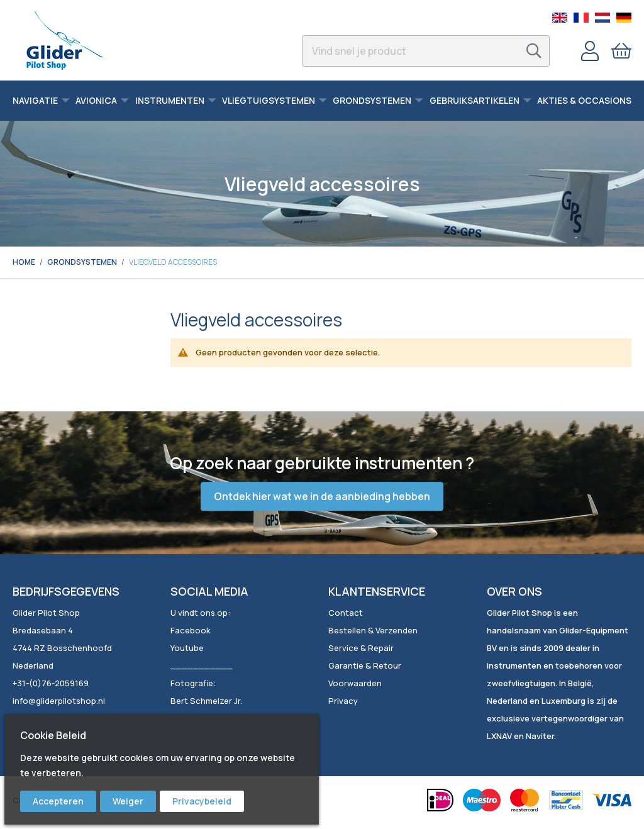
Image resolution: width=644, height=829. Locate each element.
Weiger (128, 801)
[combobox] (426, 51)
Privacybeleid (202, 801)
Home (24, 262)
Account (590, 51)
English (560, 18)
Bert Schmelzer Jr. (206, 701)
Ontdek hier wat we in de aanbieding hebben (322, 496)
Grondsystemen (82, 262)
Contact (346, 613)
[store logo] (64, 40)
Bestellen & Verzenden (373, 630)
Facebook (191, 630)
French (581, 18)
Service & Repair (361, 648)
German (624, 18)
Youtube (187, 648)
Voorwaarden (355, 683)
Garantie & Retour (365, 665)
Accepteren (58, 801)
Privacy (343, 701)
